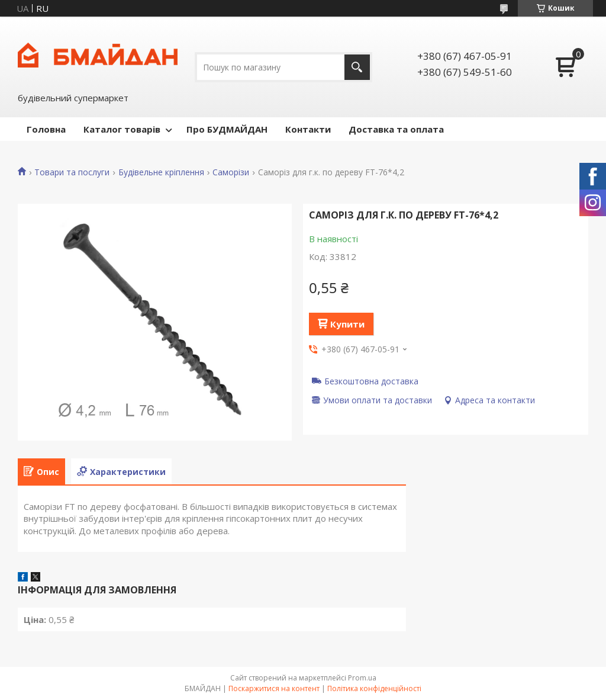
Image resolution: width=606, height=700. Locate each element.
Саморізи (231, 172)
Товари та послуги (72, 172)
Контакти (308, 129)
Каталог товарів (122, 129)
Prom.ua (362, 678)
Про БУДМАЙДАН (227, 129)
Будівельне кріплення (161, 172)
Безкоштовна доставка (371, 381)
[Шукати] (357, 67)
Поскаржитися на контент (274, 688)
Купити (347, 324)
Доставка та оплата (396, 129)
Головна (46, 129)
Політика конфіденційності (374, 688)
